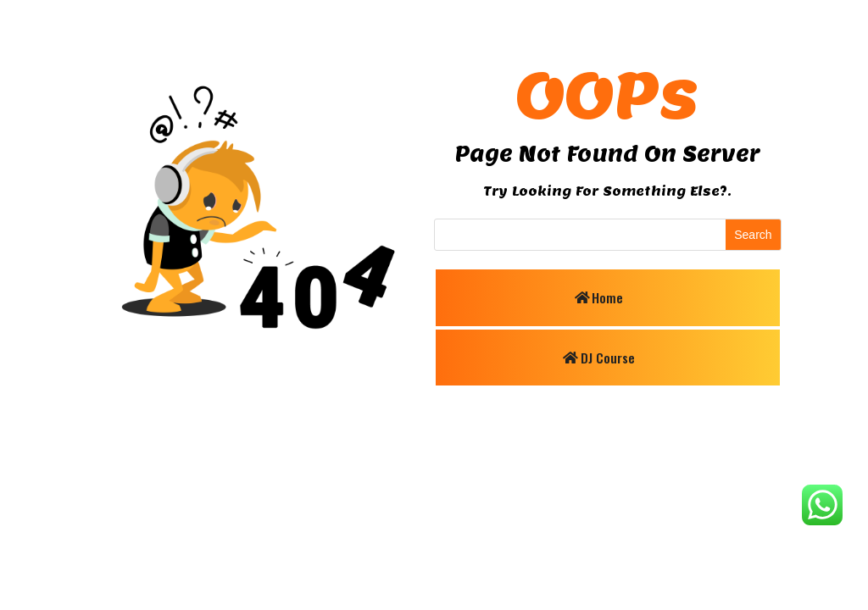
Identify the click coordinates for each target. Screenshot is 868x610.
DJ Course (608, 358)
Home (607, 297)
